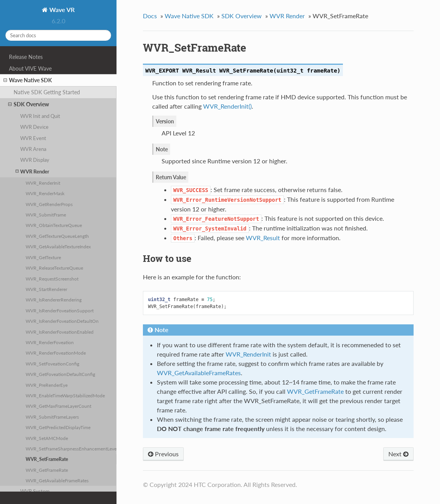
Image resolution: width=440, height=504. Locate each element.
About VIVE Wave (30, 68)
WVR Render (32, 171)
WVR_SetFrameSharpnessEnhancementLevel (71, 449)
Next (398, 454)
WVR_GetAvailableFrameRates (57, 480)
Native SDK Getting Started (47, 92)
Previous (163, 454)
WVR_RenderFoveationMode (56, 353)
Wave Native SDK (28, 80)
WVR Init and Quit (40, 116)
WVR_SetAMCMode (47, 438)
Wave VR (61, 10)
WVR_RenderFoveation (50, 342)
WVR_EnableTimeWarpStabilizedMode (65, 395)
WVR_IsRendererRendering (54, 300)
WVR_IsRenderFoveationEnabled (60, 332)
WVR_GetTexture (43, 257)
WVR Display (35, 160)
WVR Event (33, 138)
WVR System (35, 491)
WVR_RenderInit (43, 183)
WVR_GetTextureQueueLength (57, 236)
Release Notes (26, 57)
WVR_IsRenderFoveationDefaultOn (62, 321)
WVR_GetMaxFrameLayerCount (58, 406)
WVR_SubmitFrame (46, 215)
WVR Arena (33, 149)
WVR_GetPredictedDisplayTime (58, 427)
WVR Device (34, 127)
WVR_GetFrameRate (47, 470)
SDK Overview (29, 104)
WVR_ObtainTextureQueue (54, 225)
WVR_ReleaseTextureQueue (54, 268)
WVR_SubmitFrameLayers (52, 417)
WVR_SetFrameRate (47, 459)
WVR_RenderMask (45, 193)
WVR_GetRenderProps (49, 204)
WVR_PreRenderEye (47, 385)
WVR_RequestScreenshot (52, 279)
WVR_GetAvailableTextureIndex (58, 246)
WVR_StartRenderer (46, 289)
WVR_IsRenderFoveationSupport (60, 310)
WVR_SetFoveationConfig (52, 364)
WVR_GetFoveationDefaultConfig (60, 374)
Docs (150, 16)
